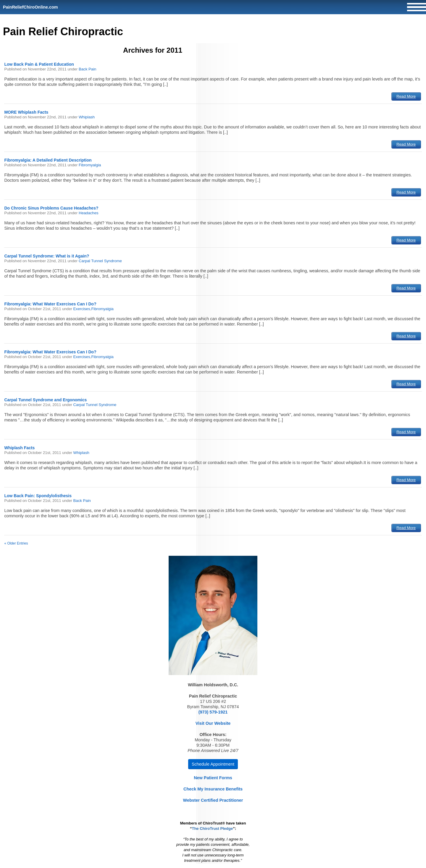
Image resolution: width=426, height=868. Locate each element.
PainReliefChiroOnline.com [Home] (30, 7)
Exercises (82, 309)
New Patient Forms (213, 778)
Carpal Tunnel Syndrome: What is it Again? (47, 256)
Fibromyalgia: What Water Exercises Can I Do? (50, 304)
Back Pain (87, 69)
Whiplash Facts (19, 448)
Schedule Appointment (213, 764)
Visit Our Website (213, 723)
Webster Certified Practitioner (213, 800)
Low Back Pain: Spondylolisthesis (38, 496)
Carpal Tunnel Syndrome (100, 261)
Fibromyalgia (90, 165)
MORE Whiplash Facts (26, 112)
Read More (406, 96)
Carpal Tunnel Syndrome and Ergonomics (45, 400)
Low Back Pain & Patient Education (39, 64)
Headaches (89, 213)
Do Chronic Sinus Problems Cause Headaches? (51, 208)
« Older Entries (16, 543)
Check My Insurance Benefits (213, 789)
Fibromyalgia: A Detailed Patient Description (48, 160)
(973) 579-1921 (213, 712)
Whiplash (87, 117)
